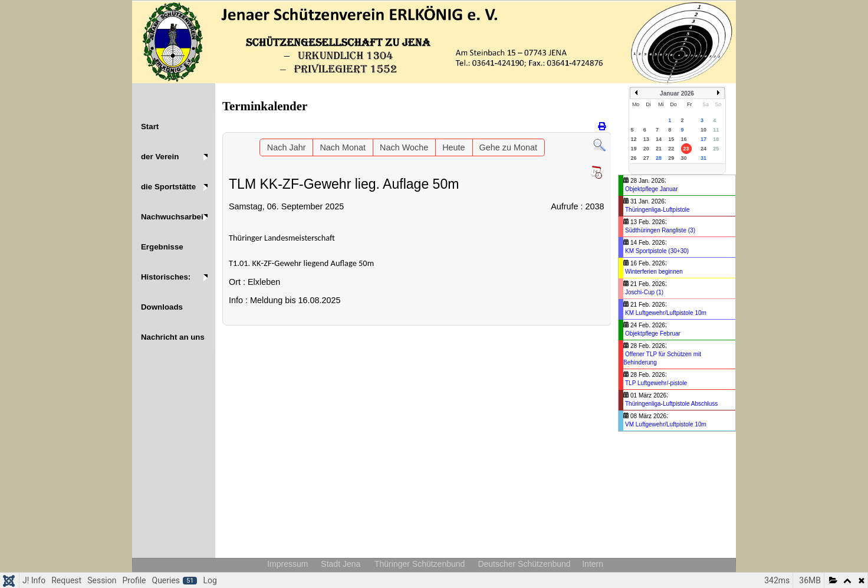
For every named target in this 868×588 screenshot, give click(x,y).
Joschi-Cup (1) (644, 292)
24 (703, 149)
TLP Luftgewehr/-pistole (656, 383)
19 (634, 149)
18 (716, 139)
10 (703, 130)
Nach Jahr (287, 147)
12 (634, 139)
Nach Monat (343, 147)
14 (659, 139)
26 (634, 158)
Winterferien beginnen (654, 272)
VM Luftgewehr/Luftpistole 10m (666, 424)
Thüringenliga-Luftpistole (657, 210)
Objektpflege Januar (652, 189)
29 (671, 158)
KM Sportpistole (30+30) (657, 251)
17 (703, 139)
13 (646, 139)
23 (686, 149)
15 (671, 139)
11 (716, 130)
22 (671, 149)
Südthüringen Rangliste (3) (660, 230)
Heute (453, 147)
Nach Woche (404, 147)
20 (646, 149)
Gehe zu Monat (508, 147)
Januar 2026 (677, 93)
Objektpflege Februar (653, 334)
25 (716, 149)
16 (684, 139)
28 (659, 158)
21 (659, 149)
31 (703, 158)
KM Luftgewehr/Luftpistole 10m (666, 313)
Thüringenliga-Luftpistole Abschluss (671, 404)
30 (684, 158)
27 (646, 158)
